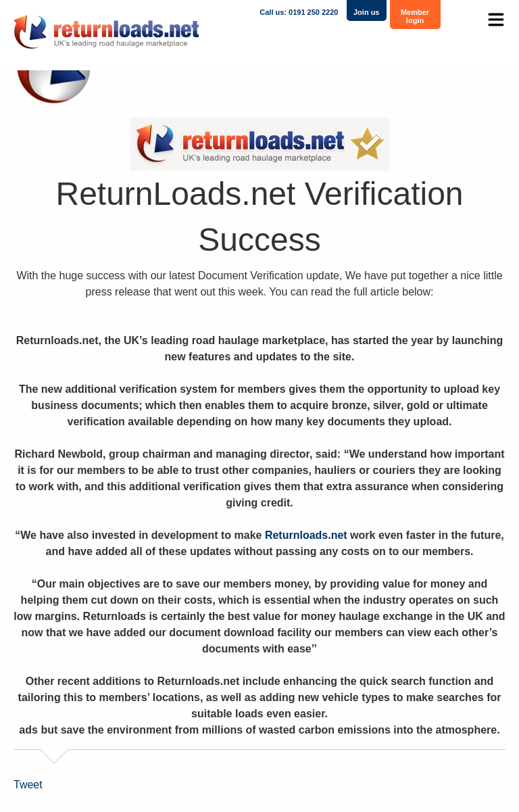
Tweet (28, 785)
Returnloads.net (306, 535)
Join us (367, 12)
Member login (415, 16)
